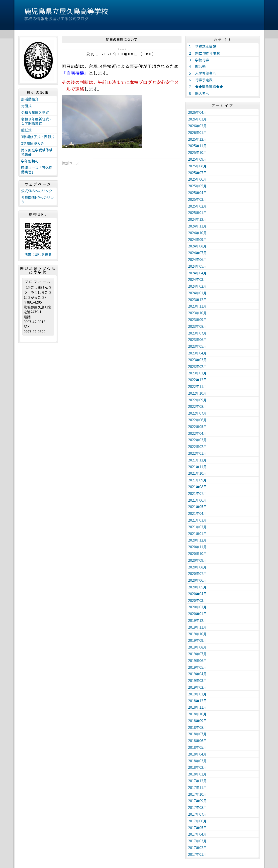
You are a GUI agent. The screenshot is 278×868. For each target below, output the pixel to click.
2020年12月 (198, 540)
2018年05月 (198, 747)
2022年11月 (198, 386)
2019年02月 (198, 687)
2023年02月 (198, 366)
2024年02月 (198, 286)
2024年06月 (198, 259)
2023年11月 (198, 306)
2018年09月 (198, 721)
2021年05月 (198, 507)
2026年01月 (198, 132)
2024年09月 (198, 239)
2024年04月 (198, 273)
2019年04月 (198, 674)
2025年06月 (198, 179)
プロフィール (38, 282)
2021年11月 (198, 467)
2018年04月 (198, 754)
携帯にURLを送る (38, 255)
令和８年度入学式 (35, 112)
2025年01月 (198, 213)
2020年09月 (198, 560)
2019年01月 (198, 694)
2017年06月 (198, 821)
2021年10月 (198, 473)
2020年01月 (198, 614)
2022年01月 (198, 453)
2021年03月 (198, 520)
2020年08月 (198, 567)
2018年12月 (198, 701)
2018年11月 (198, 707)
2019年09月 (198, 640)
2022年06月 (198, 420)
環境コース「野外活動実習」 (37, 170)
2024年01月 (198, 293)
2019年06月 (198, 660)
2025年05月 (198, 186)
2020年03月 (198, 600)
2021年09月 (198, 480)
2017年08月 (198, 807)
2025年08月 (198, 166)
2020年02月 (198, 607)
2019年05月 (198, 667)
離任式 (26, 130)
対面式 (26, 106)
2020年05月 (198, 587)
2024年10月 (198, 233)
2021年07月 (198, 493)
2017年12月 (198, 781)
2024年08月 (198, 246)
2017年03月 (198, 841)
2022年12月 (198, 380)
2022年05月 (198, 427)
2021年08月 (198, 487)
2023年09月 (198, 320)
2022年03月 (198, 440)
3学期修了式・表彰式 (38, 137)
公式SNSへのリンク (37, 191)
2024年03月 (198, 279)
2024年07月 (198, 253)
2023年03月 (198, 360)
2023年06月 (198, 339)
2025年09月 (198, 159)
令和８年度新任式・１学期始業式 (37, 121)
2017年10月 (198, 794)
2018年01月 (198, 774)
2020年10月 (198, 553)
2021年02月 (198, 527)
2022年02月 (198, 446)
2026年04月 (198, 112)
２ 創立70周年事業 (204, 53)
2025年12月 (198, 139)
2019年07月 (198, 654)
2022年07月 (198, 413)
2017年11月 (198, 787)
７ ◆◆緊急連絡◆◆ (206, 87)
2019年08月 (198, 647)
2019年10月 (198, 634)
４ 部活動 (197, 66)
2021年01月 (198, 534)
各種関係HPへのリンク (38, 200)
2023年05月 (198, 346)
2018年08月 (198, 727)
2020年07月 (198, 573)
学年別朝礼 (30, 161)
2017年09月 (198, 801)
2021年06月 (198, 500)
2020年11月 (198, 547)
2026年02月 (198, 126)
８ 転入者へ (199, 93)
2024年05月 (198, 266)
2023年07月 (198, 333)
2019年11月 (198, 627)
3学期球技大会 (33, 143)
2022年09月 (198, 400)
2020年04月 (198, 594)
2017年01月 (198, 854)
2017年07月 (198, 814)
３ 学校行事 (199, 60)
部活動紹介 (30, 99)
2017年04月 (198, 834)
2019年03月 (198, 680)
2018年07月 (198, 734)
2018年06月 (198, 741)
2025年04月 (198, 193)
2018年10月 (198, 714)
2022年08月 (198, 406)
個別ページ (71, 163)
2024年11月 (198, 226)
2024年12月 (198, 219)
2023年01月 (198, 373)
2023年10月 (198, 313)
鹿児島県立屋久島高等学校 (66, 11)
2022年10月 (198, 393)
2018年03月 (198, 761)
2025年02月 (198, 206)
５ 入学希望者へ (202, 73)
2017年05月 (198, 828)
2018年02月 (198, 767)
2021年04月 (198, 513)
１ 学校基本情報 (202, 46)
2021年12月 (198, 460)
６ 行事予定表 (200, 80)
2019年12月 (198, 620)
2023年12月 (198, 300)
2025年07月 (198, 173)
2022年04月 (198, 433)
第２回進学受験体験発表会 (37, 152)
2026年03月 (198, 119)
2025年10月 (198, 152)
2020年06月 (198, 580)
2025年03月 (198, 199)
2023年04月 (198, 353)
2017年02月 (198, 848)
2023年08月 (198, 326)
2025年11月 (198, 146)
